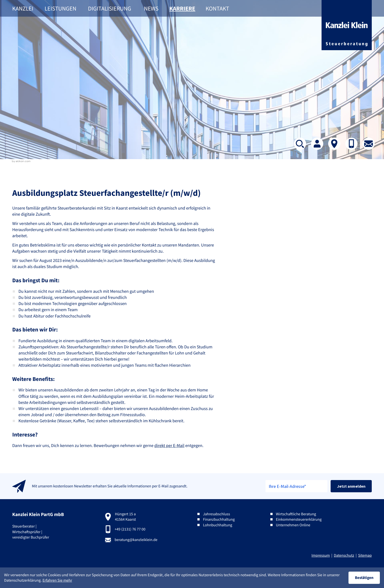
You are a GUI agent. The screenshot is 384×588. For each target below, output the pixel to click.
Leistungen (60, 8)
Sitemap (365, 555)
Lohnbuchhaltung (218, 525)
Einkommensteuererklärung (299, 519)
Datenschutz (344, 555)
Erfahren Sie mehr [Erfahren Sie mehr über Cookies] (57, 580)
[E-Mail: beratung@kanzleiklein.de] (369, 144)
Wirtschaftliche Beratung (296, 514)
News (151, 8)
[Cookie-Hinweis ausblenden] (364, 578)
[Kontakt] (334, 144)
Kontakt (217, 8)
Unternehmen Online (293, 525)
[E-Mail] (296, 486)
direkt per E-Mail (169, 445)
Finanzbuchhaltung (219, 519)
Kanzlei (23, 8)
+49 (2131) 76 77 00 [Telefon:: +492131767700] (130, 529)
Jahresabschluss (216, 514)
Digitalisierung (109, 8)
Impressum (321, 555)
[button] (351, 144)
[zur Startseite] (347, 25)
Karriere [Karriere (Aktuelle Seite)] (182, 8)
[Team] (317, 144)
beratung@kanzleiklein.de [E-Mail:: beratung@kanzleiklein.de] (136, 540)
